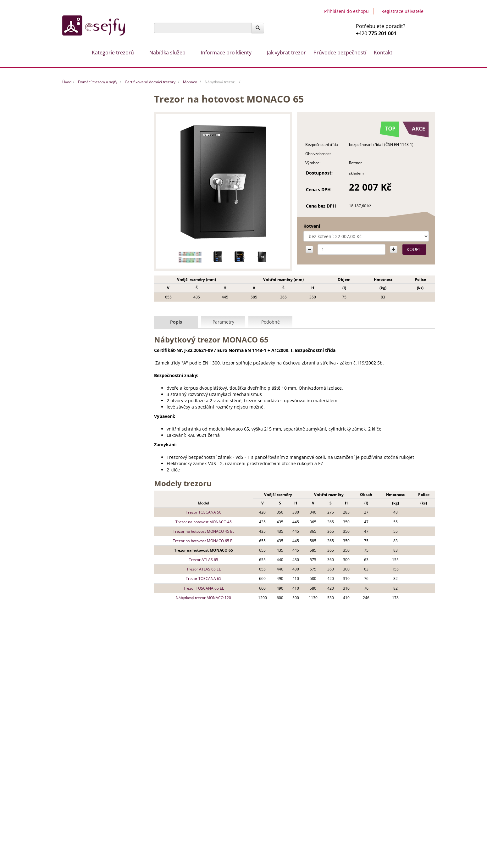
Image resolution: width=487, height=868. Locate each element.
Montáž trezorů (280, 705)
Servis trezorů (261, 832)
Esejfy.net (359, 778)
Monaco (191, 82)
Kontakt (383, 53)
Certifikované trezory (95, 165)
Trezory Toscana (93, 215)
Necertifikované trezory (95, 228)
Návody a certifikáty (268, 812)
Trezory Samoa (92, 203)
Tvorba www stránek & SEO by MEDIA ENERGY (392, 812)
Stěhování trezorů (229, 705)
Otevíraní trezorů (174, 712)
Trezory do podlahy (85, 265)
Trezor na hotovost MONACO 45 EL (202, 531)
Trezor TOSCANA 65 (202, 578)
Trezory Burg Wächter (94, 240)
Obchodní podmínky (268, 799)
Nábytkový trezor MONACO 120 (202, 597)
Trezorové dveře (82, 315)
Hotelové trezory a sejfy (89, 364)
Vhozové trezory (82, 128)
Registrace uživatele (402, 11)
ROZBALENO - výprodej (89, 116)
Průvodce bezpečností (340, 53)
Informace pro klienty (226, 53)
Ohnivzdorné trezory (86, 340)
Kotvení (307, 226)
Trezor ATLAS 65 (202, 559)
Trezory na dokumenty (88, 302)
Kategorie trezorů (113, 53)
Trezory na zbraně (84, 277)
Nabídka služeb (167, 53)
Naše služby (259, 819)
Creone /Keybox (82, 141)
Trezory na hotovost (86, 290)
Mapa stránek (412, 831)
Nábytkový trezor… (221, 82)
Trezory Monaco (94, 178)
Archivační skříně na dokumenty (97, 327)
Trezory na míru (227, 712)
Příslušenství (79, 389)
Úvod (67, 82)
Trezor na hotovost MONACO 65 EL (202, 540)
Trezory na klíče (81, 352)
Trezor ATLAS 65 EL (202, 569)
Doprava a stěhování (268, 826)
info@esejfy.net (373, 718)
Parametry (223, 322)
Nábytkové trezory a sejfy (91, 153)
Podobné (271, 322)
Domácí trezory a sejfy (98, 82)
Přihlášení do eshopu (346, 11)
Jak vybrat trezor (286, 53)
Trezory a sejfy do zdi (86, 253)
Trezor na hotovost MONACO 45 (202, 521)
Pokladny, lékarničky (86, 377)
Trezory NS (88, 190)
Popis (176, 322)
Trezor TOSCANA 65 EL (202, 588)
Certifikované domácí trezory (151, 82)
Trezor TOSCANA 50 (202, 512)
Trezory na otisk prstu (87, 402)
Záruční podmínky (266, 806)
